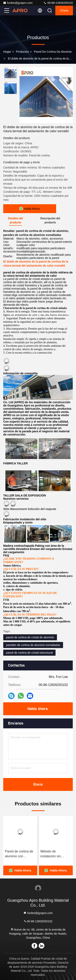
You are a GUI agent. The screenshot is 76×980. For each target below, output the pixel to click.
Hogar (7, 52)
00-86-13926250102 (58, 3)
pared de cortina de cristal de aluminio (30, 637)
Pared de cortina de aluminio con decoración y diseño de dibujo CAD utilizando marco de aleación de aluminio (20, 854)
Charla (64, 10)
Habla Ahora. (38, 709)
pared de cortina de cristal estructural (29, 653)
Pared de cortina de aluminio (53, 52)
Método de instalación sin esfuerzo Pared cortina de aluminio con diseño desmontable (54, 854)
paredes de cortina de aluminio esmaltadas (33, 645)
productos (22, 52)
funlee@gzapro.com (18, 3)
